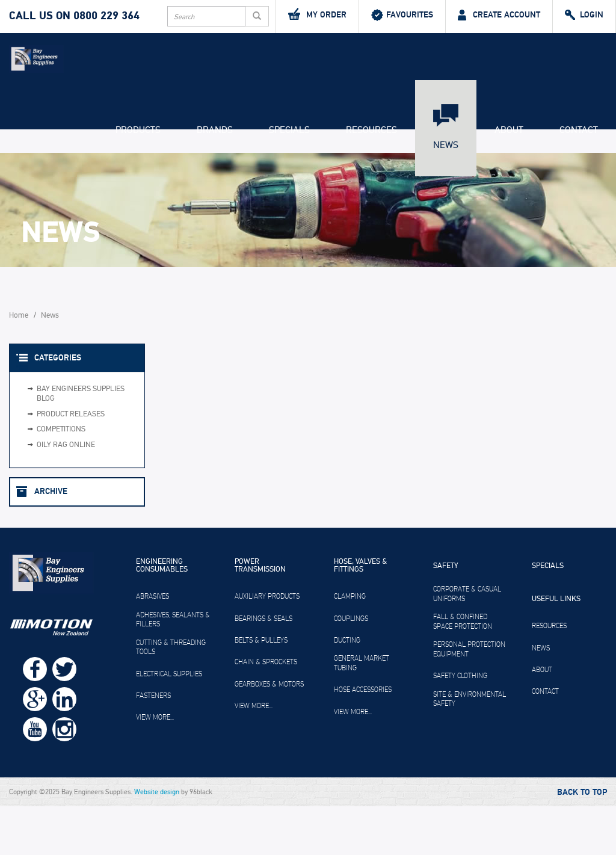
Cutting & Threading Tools (171, 696)
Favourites (402, 15)
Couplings (351, 667)
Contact (579, 178)
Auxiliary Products (267, 645)
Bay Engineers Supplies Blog (81, 443)
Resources (371, 178)
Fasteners (153, 744)
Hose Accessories (363, 738)
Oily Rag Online (66, 493)
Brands (215, 178)
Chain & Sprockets (266, 711)
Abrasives (152, 645)
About (509, 178)
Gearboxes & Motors (269, 732)
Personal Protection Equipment (469, 698)
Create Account (499, 15)
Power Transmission (260, 615)
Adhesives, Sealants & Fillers (173, 668)
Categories (58, 406)
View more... (155, 766)
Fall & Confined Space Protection (463, 670)
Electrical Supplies (169, 722)
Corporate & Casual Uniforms (467, 643)
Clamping (350, 645)
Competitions (61, 478)
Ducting (347, 688)
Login (584, 15)
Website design (157, 841)
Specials (289, 178)
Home (19, 364)
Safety (446, 615)
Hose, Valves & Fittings (360, 615)
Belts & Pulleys (261, 688)
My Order (317, 14)
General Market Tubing (362, 712)
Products (138, 178)
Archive (51, 540)
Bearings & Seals (263, 667)
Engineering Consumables (162, 615)
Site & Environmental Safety (470, 747)
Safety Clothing (460, 724)
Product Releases (71, 462)
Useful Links (556, 648)
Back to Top (582, 841)
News (446, 193)
